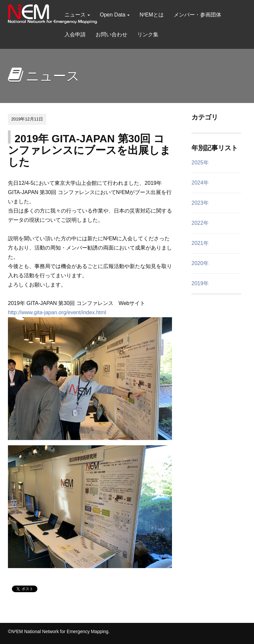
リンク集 (148, 34)
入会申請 (75, 34)
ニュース (77, 15)
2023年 (200, 203)
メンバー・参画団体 (197, 15)
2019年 (200, 283)
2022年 (200, 223)
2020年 (200, 263)
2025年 (200, 163)
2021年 (200, 243)
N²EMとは (152, 15)
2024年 (200, 183)
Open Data (115, 15)
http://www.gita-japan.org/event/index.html (57, 312)
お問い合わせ (111, 34)
